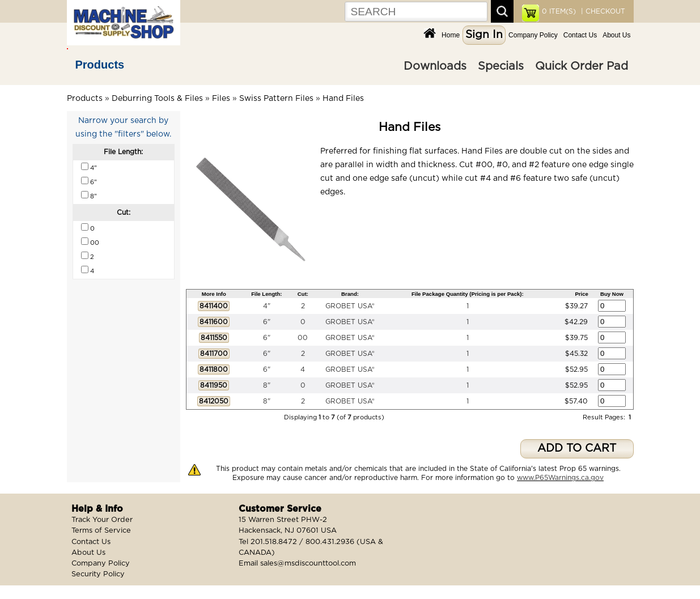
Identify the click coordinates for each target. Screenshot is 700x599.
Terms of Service (101, 531)
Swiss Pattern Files (276, 99)
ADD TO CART (577, 449)
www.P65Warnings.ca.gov (560, 478)
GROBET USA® (350, 306)
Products (100, 65)
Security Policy (98, 574)
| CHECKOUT (602, 11)
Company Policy (533, 35)
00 (303, 338)
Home (451, 35)
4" (267, 306)
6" (267, 322)
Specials (501, 66)
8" (267, 385)
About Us (616, 35)
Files (221, 99)
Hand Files (343, 99)
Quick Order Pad (582, 66)
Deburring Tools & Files (157, 99)
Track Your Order (102, 520)
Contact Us (580, 35)
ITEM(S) (559, 11)
